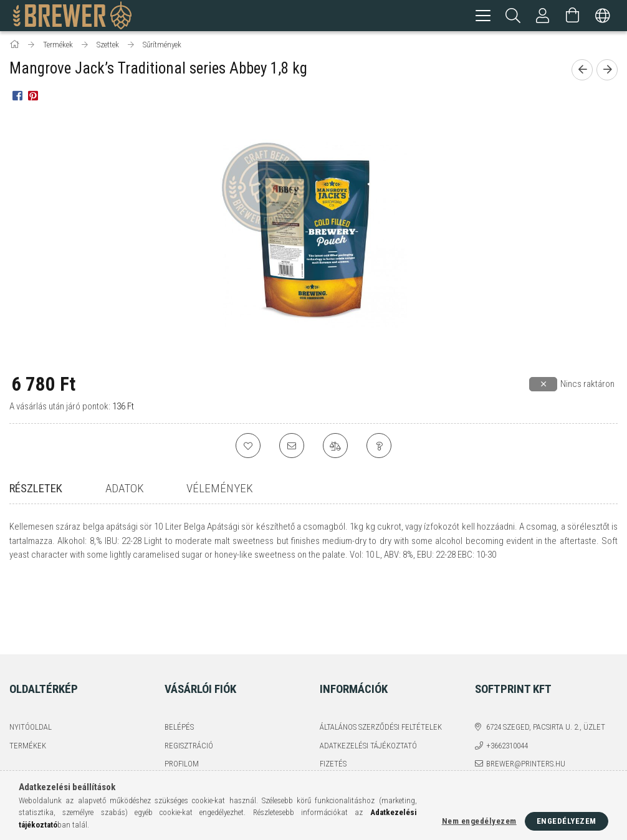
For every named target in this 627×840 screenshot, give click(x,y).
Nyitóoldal (31, 661)
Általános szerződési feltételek (381, 661)
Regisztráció (189, 680)
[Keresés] (513, 16)
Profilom (182, 698)
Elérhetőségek (348, 735)
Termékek (28, 680)
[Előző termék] (582, 72)
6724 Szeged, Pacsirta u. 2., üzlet (546, 661)
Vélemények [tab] (220, 490)
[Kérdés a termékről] (379, 447)
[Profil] (543, 16)
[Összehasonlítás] (335, 447)
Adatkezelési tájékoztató (368, 680)
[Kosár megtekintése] (573, 16)
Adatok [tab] (125, 490)
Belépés (179, 661)
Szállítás (337, 717)
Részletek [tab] (36, 490)
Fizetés (333, 698)
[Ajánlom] (292, 447)
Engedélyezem (567, 821)
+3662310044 (507, 680)
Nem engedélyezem (479, 821)
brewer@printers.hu (526, 698)
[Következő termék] (607, 72)
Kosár (175, 717)
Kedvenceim (187, 735)
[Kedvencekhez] (248, 447)
